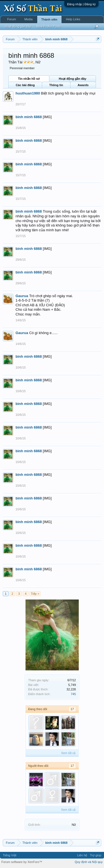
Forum (12, 19)
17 (72, 709)
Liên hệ (82, 855)
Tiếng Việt (10, 855)
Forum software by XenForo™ (22, 862)
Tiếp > (35, 594)
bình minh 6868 (29, 117)
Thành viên (49, 19)
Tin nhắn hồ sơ (29, 79)
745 (73, 694)
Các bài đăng (25, 85)
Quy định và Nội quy (89, 862)
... (67, 26)
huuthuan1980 (28, 93)
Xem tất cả (68, 753)
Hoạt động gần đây (73, 79)
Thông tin (56, 85)
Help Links (73, 19)
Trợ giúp (96, 855)
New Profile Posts (49, 26)
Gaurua (22, 296)
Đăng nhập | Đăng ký (81, 4)
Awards (83, 85)
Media (29, 19)
